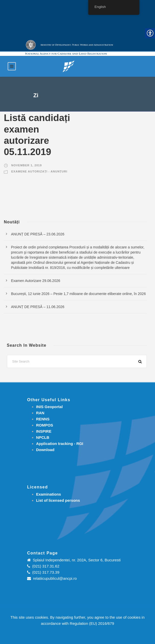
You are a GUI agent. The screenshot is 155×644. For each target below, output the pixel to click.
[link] (69, 66)
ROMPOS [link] (45, 425)
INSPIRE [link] (44, 431)
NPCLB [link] (43, 437)
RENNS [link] (43, 419)
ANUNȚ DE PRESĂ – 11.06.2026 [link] (38, 307)
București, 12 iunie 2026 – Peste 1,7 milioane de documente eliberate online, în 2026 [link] (78, 294)
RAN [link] (40, 413)
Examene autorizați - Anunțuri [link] (39, 171)
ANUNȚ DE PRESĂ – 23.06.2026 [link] (38, 234)
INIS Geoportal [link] (49, 407)
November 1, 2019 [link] (26, 165)
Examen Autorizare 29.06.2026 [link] (36, 281)
